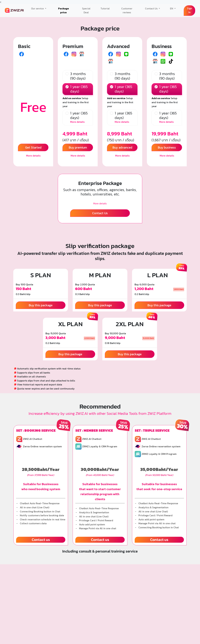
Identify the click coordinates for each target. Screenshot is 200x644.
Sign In (190, 10)
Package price (64, 10)
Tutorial (105, 8)
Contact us (41, 540)
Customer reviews (127, 10)
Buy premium (78, 147)
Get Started (33, 147)
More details (33, 156)
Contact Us (152, 8)
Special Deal (86, 10)
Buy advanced (122, 147)
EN (172, 8)
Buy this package (41, 305)
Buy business (167, 147)
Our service (38, 8)
